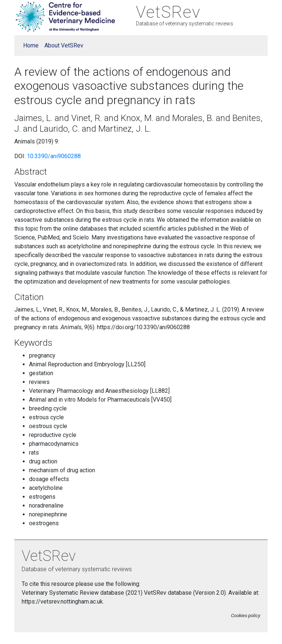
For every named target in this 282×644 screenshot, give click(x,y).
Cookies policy (246, 615)
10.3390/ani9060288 (54, 156)
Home (31, 45)
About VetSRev (64, 45)
